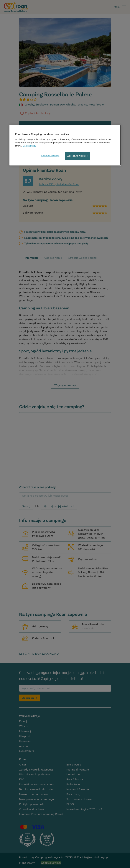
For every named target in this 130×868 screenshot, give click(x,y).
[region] (65, 145)
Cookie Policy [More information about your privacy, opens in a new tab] (29, 146)
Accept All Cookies (77, 156)
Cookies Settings (50, 155)
